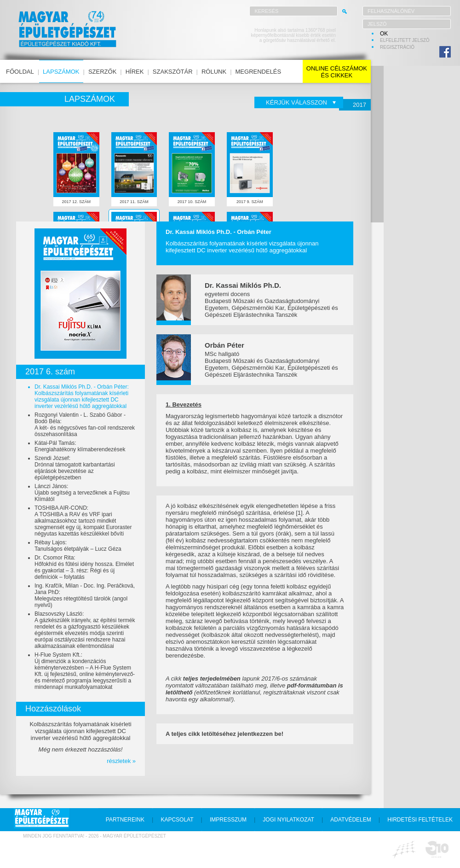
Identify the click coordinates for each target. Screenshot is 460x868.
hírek (135, 72)
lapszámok (61, 72)
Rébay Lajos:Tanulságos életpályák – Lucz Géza (78, 546)
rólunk (214, 72)
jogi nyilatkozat (288, 820)
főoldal (20, 72)
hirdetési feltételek (420, 820)
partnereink (125, 820)
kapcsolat (177, 820)
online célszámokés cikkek (337, 72)
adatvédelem (351, 820)
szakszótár (173, 72)
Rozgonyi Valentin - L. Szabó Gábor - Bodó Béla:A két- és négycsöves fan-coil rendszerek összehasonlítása (85, 425)
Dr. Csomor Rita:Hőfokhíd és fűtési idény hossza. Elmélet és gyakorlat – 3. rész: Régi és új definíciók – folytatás (84, 567)
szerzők (102, 72)
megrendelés (259, 72)
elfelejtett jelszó (405, 40)
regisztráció (397, 47)
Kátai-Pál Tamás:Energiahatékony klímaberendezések (80, 446)
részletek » (121, 761)
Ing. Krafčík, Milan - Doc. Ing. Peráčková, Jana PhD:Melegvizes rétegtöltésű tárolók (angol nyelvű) (85, 595)
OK (384, 34)
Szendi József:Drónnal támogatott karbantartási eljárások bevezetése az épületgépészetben (75, 468)
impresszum (228, 820)
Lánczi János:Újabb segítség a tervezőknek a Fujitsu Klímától (82, 493)
